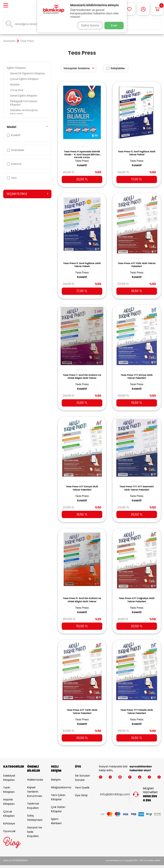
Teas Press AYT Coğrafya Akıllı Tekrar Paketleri (137, 594)
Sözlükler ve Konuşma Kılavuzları (24, 112)
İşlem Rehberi (56, 816)
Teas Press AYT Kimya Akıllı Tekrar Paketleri (82, 483)
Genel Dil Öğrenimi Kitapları (28, 73)
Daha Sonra (89, 25)
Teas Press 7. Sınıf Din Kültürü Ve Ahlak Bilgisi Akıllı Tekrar (82, 372)
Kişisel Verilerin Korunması (35, 786)
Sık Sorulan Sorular (82, 772)
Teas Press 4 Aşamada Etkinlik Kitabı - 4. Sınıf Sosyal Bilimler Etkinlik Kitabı (82, 152)
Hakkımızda (35, 774)
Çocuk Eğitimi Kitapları (25, 79)
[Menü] (6, 6)
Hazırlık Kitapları (9, 796)
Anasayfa (9, 41)
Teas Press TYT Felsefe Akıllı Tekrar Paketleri (137, 705)
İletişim (56, 774)
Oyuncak (9, 826)
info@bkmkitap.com (115, 789)
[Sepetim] (157, 9)
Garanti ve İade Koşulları (34, 826)
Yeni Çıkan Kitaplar (58, 792)
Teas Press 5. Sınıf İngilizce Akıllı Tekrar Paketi (82, 261)
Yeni (12, 178)
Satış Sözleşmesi (35, 812)
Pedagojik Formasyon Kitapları (24, 103)
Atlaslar (15, 84)
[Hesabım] (143, 9)
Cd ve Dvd (17, 90)
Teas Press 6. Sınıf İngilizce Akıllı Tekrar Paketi (137, 151)
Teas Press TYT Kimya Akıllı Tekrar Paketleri (137, 372)
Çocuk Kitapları (9, 808)
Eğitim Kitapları (17, 68)
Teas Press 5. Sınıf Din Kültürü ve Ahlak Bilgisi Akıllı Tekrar (82, 594)
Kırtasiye (9, 818)
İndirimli (14, 164)
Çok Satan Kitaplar (58, 804)
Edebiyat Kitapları (9, 772)
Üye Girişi (81, 790)
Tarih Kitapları (9, 784)
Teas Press (82, 158)
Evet (114, 25)
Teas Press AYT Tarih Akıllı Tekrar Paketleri (82, 705)
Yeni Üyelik (82, 782)
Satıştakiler (116, 68)
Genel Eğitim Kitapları (24, 96)
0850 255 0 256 (150, 793)
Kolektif (82, 163)
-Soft (59, 864)
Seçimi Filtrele (27, 194)
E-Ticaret (69, 864)
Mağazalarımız (60, 782)
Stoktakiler (16, 150)
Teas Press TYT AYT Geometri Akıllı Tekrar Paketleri (137, 483)
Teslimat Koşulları (33, 800)
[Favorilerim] (129, 9)
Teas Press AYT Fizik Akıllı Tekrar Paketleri (137, 261)
